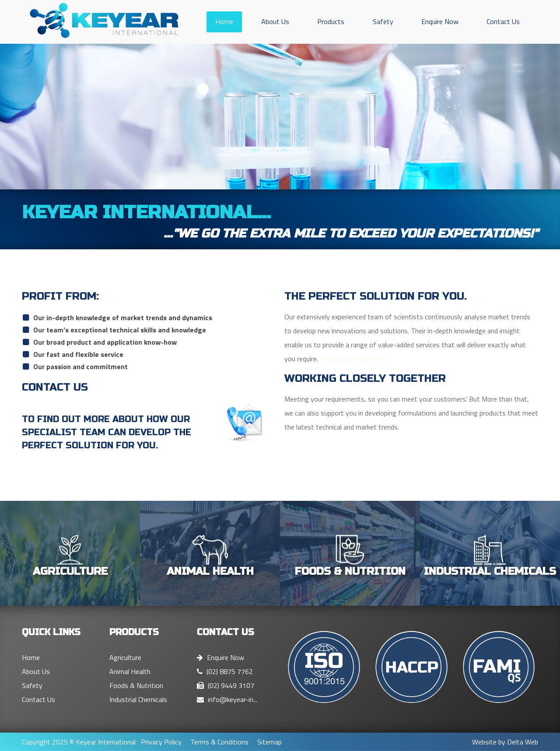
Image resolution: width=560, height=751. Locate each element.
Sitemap (269, 742)
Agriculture (125, 657)
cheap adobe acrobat (353, 359)
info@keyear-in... (227, 699)
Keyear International (106, 742)
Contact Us (503, 21)
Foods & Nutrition (136, 685)
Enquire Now (440, 21)
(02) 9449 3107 (226, 685)
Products (331, 21)
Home (224, 21)
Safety (383, 21)
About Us (275, 21)
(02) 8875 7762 (225, 671)
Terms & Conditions (219, 742)
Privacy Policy (161, 742)
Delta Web (523, 742)
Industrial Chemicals (138, 699)
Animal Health (130, 671)
